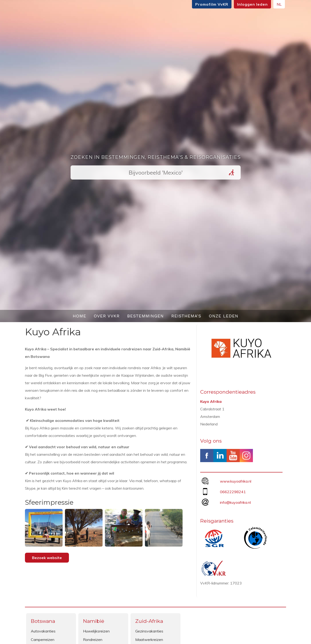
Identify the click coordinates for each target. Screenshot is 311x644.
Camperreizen (43, 640)
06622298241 (233, 492)
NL (279, 4)
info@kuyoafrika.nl (235, 502)
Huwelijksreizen (96, 631)
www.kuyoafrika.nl (236, 481)
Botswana (43, 621)
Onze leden (224, 316)
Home (80, 316)
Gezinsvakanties (149, 631)
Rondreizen (93, 640)
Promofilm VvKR (212, 4)
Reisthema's (186, 316)
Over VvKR (107, 316)
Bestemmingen (145, 316)
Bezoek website (47, 558)
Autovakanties (43, 631)
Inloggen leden (252, 4)
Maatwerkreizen (149, 640)
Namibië (94, 621)
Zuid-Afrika (149, 621)
